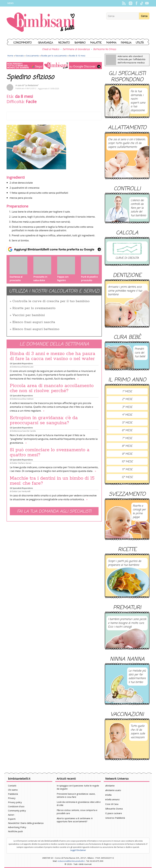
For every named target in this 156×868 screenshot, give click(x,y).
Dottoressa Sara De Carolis (24, 431)
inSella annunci (112, 799)
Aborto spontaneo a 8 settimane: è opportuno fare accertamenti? (75, 820)
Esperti (12, 819)
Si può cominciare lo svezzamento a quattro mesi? (50, 452)
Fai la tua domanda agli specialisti (54, 511)
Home (10, 56)
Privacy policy (15, 802)
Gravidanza (46, 43)
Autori (11, 815)
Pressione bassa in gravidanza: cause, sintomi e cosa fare (76, 795)
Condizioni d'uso (16, 806)
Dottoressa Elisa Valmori (23, 399)
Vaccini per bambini (29, 315)
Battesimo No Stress (105, 49)
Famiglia (126, 43)
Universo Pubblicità (115, 818)
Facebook (136, 3)
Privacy (12, 798)
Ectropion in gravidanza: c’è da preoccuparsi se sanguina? (44, 420)
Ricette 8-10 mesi (77, 56)
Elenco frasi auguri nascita (34, 322)
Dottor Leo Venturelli (21, 491)
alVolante (110, 786)
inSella (108, 795)
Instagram (130, 3)
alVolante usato (113, 790)
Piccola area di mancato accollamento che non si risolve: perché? (52, 388)
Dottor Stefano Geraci (22, 463)
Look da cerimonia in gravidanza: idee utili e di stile (79, 803)
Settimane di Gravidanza (76, 49)
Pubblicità (13, 794)
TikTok (142, 3)
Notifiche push (15, 831)
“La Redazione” (31, 85)
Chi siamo (13, 790)
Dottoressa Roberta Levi (23, 367)
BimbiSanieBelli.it (41, 23)
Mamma (111, 43)
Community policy (17, 811)
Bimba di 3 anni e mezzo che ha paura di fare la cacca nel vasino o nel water (53, 356)
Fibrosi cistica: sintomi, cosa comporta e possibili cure (77, 812)
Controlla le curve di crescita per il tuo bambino (51, 301)
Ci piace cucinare (114, 813)
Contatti (12, 786)
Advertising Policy (17, 827)
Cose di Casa (112, 804)
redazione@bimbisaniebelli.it (71, 861)
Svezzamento (33, 56)
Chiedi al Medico (50, 49)
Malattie (96, 43)
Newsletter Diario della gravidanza (26, 823)
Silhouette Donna (114, 809)
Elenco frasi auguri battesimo (36, 329)
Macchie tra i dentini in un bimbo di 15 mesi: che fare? (52, 481)
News (10, 3)
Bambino (80, 43)
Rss (124, 3)
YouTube (147, 3)
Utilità (140, 43)
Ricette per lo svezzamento (54, 56)
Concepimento (23, 43)
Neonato (64, 43)
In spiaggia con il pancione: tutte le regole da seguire (78, 787)
